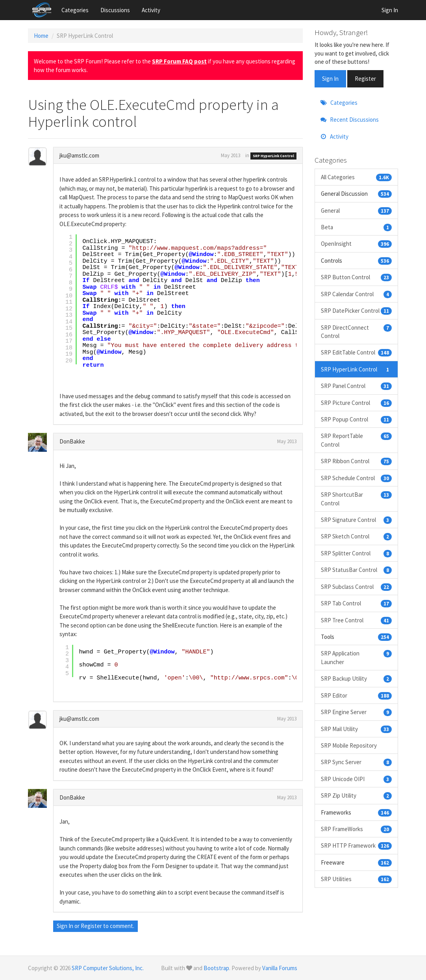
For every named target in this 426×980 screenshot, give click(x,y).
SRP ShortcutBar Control (357, 498)
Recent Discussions (350, 120)
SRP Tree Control (357, 620)
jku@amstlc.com (79, 155)
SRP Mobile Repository (349, 745)
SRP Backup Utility (357, 678)
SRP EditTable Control (357, 352)
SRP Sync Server (357, 762)
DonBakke (72, 441)
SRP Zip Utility (357, 795)
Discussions (115, 10)
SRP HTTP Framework (357, 845)
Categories (75, 10)
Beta (357, 227)
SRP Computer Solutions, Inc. (108, 968)
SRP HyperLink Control (273, 156)
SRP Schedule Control (357, 478)
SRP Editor (357, 695)
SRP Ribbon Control (357, 461)
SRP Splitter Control (357, 553)
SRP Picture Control (357, 403)
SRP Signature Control (357, 520)
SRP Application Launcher (357, 657)
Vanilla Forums (280, 968)
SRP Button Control (357, 277)
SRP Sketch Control (357, 536)
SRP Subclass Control (357, 587)
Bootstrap (216, 968)
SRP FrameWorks (357, 829)
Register (91, 926)
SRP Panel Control (357, 386)
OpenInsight (357, 244)
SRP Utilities (357, 879)
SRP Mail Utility (357, 729)
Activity (151, 10)
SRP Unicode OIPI (357, 779)
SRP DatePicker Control (357, 311)
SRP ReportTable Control (357, 440)
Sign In (390, 10)
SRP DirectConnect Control (357, 331)
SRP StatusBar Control (357, 570)
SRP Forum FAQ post (179, 61)
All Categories (357, 177)
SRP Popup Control (357, 419)
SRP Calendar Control (357, 294)
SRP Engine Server (357, 712)
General (357, 211)
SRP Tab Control (357, 603)
